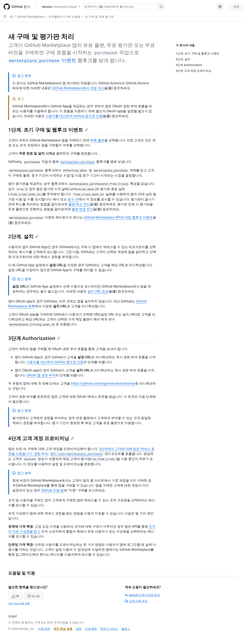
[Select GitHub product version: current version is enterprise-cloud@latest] (61, 7)
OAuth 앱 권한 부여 (41, 375)
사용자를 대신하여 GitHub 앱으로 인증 (74, 116)
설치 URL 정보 (98, 291)
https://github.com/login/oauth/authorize (103, 383)
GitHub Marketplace (31, 17)
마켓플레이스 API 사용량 (64, 17)
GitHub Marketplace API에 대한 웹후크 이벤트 (118, 217)
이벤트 (42, 60)
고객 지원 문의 (136, 601)
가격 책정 (91, 629)
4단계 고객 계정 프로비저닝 (41, 438)
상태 (79, 629)
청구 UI (73, 199)
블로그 (126, 629)
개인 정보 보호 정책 (19, 603)
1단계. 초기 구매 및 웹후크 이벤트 (48, 130)
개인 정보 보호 (63, 629)
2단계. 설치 (23, 236)
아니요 (33, 596)
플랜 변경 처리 (82, 209)
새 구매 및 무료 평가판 (99, 17)
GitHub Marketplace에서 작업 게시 (78, 88)
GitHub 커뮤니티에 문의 (142, 595)
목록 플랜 (97, 140)
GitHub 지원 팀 (52, 490)
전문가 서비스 (109, 629)
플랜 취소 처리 (79, 204)
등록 (236, 6)
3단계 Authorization (34, 338)
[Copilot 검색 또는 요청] (123, 7)
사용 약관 (44, 629)
